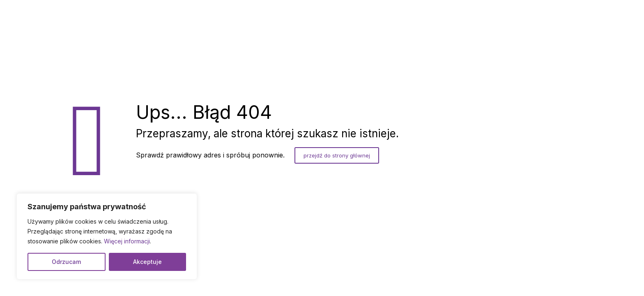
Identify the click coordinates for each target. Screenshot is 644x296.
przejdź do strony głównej (337, 155)
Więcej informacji (127, 241)
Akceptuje (147, 262)
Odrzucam (66, 262)
